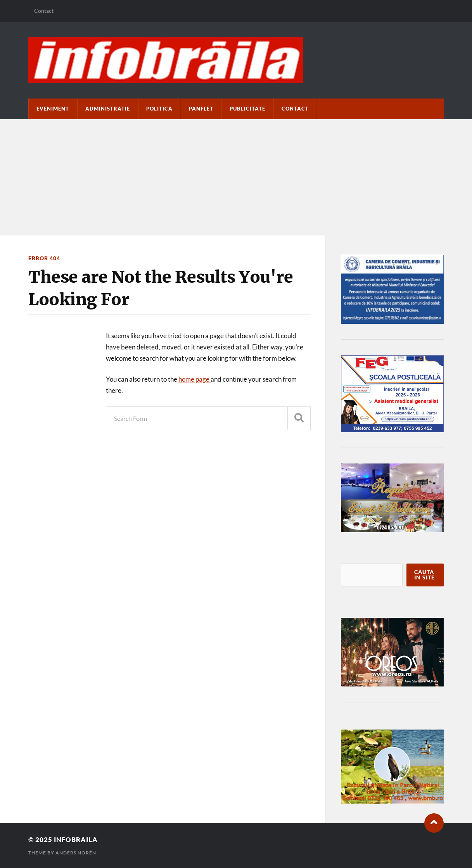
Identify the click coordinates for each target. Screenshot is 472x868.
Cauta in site (424, 575)
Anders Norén (76, 853)
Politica (159, 109)
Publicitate (247, 109)
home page (195, 379)
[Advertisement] (236, 177)
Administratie (108, 109)
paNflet (201, 109)
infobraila (76, 839)
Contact (44, 11)
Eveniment (53, 109)
